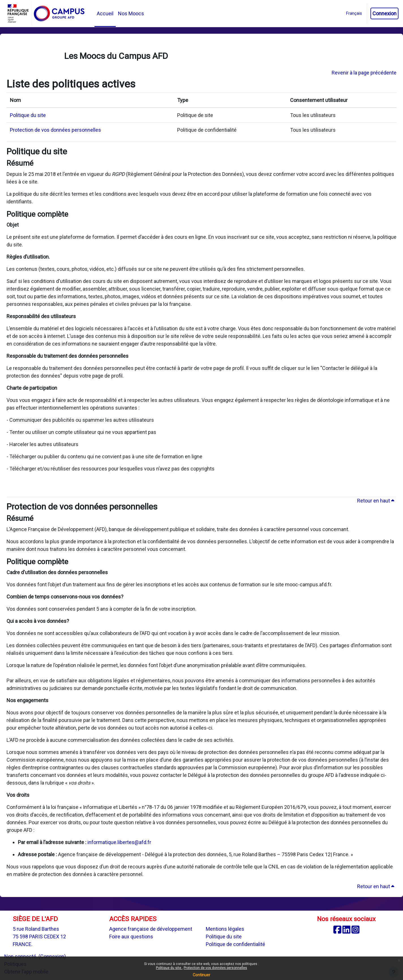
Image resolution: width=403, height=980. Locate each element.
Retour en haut (376, 501)
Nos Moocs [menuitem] (131, 13)
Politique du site (169, 968)
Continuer (201, 975)
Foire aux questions (131, 937)
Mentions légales (225, 929)
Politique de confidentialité (235, 944)
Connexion (384, 13)
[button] (354, 13)
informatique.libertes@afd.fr (119, 842)
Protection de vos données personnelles (215, 968)
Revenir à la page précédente (364, 73)
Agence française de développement (151, 929)
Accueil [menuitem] (105, 13)
